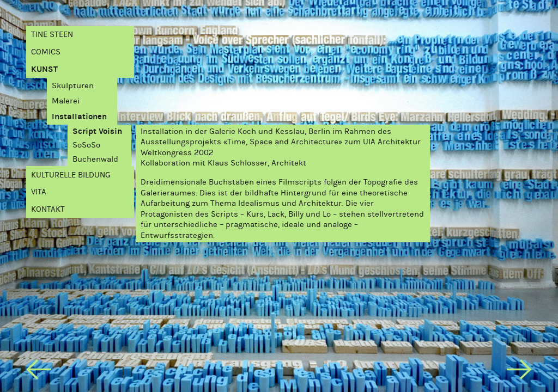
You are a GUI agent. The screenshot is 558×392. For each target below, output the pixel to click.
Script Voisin (97, 131)
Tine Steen (52, 34)
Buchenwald (95, 159)
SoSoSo (86, 145)
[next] (519, 372)
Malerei (66, 101)
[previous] (38, 372)
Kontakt (48, 209)
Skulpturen (73, 85)
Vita (39, 192)
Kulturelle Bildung (71, 175)
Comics (46, 52)
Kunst (44, 69)
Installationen (79, 117)
